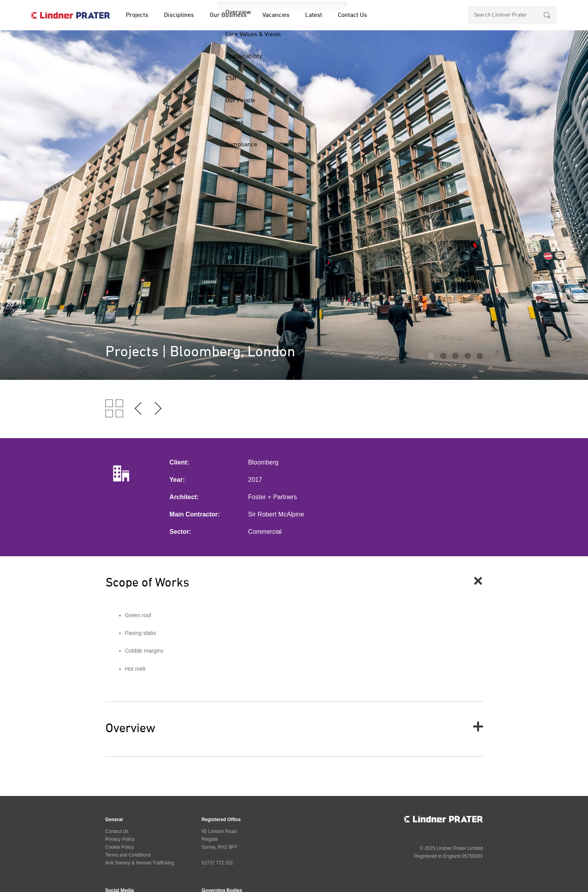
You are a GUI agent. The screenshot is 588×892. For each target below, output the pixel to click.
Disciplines (179, 15)
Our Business (228, 15)
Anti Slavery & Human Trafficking (140, 863)
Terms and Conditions (128, 855)
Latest (314, 15)
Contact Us (352, 15)
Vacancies (276, 15)
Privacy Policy (120, 839)
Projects (137, 15)
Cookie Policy (120, 847)
